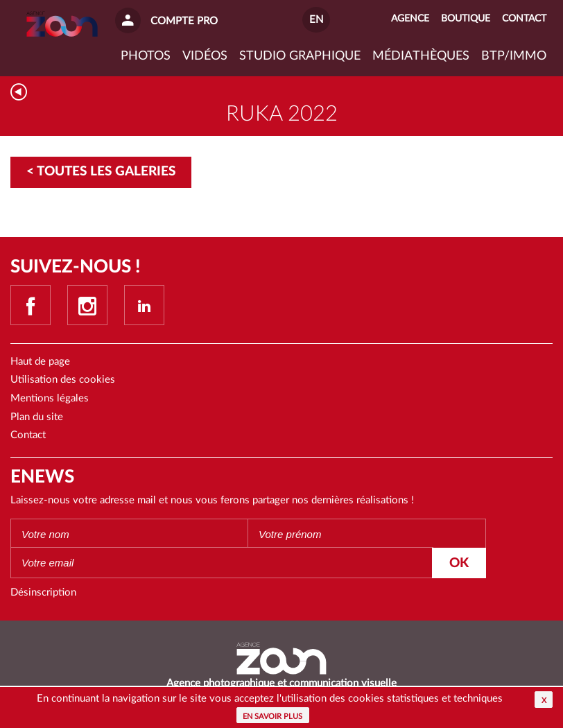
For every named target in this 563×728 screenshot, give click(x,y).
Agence (410, 19)
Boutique (466, 19)
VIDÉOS (205, 56)
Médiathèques (421, 56)
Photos (146, 56)
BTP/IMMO (514, 56)
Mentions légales (50, 398)
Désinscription (43, 592)
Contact (28, 435)
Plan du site (37, 417)
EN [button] (316, 20)
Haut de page (40, 362)
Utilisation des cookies (63, 380)
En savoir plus (272, 717)
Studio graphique (300, 56)
